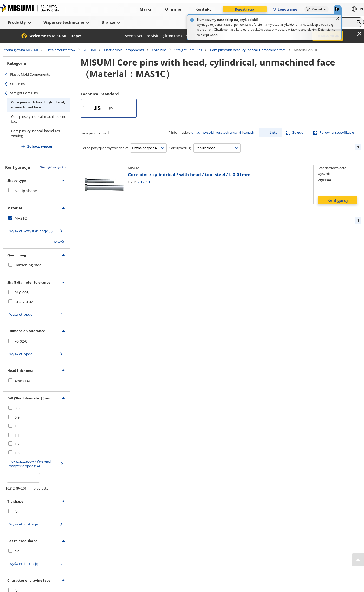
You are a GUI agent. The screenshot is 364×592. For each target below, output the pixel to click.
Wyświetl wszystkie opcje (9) (31, 231)
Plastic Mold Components (124, 50)
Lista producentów (61, 50)
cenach (249, 132)
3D (148, 182)
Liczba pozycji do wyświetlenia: (104, 148)
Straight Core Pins (188, 50)
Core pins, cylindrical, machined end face (39, 119)
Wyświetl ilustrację (24, 524)
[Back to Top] (358, 560)
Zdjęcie (298, 132)
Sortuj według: (180, 148)
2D (140, 182)
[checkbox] (36, 191)
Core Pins (159, 50)
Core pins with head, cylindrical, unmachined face (248, 50)
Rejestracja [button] (245, 9)
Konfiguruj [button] (338, 200)
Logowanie (284, 9)
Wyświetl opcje (21, 314)
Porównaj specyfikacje (337, 132)
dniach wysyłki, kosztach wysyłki (216, 132)
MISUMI (90, 50)
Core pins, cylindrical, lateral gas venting (35, 133)
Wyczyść (59, 241)
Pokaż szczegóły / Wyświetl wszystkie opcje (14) (30, 464)
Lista (274, 132)
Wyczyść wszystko (53, 167)
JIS (111, 108)
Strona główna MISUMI (20, 50)
